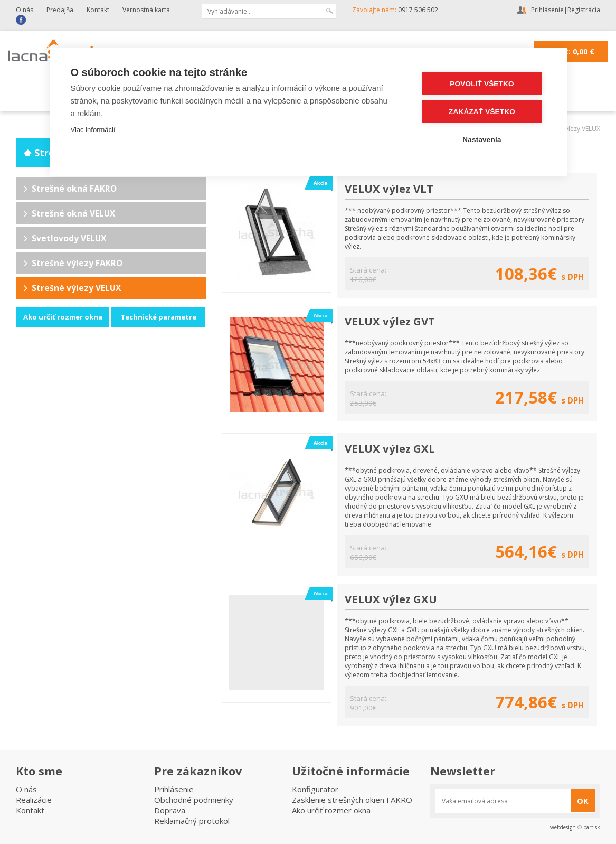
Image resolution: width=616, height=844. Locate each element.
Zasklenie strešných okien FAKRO (352, 800)
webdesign (563, 827)
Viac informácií (93, 130)
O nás (25, 10)
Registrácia (584, 10)
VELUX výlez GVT (390, 321)
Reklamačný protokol (192, 821)
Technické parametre (158, 317)
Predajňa (60, 10)
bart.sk (592, 827)
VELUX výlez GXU (391, 599)
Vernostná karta (146, 10)
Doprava (170, 810)
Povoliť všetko (482, 84)
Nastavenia (482, 140)
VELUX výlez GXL (390, 448)
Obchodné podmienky (194, 800)
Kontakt (98, 10)
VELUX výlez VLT (389, 189)
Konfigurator (315, 789)
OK (583, 801)
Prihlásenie (547, 10)
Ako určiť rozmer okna (63, 317)
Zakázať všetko (482, 112)
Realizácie (34, 800)
